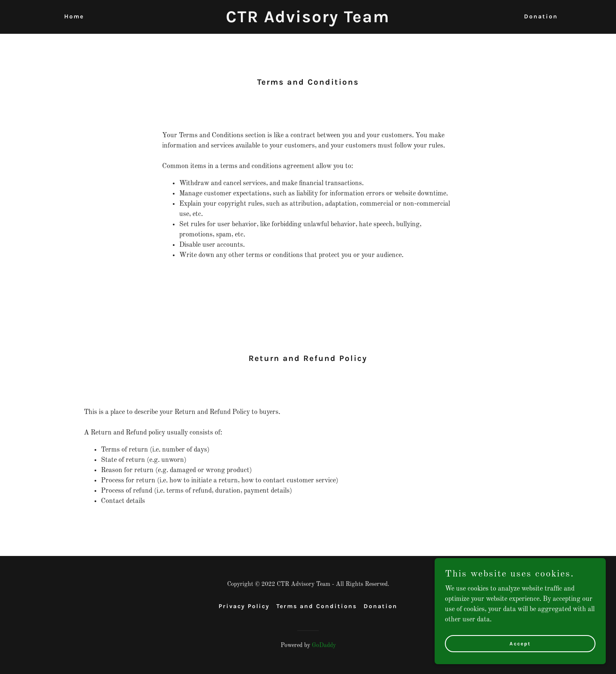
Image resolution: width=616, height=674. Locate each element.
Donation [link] (541, 16)
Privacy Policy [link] (244, 606)
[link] (308, 21)
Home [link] (74, 16)
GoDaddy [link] (324, 645)
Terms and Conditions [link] (317, 606)
